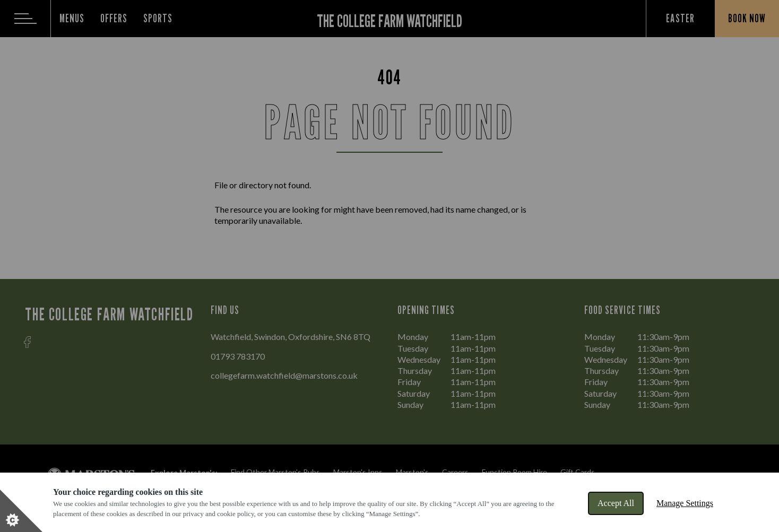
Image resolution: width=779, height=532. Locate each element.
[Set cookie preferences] (21, 511)
